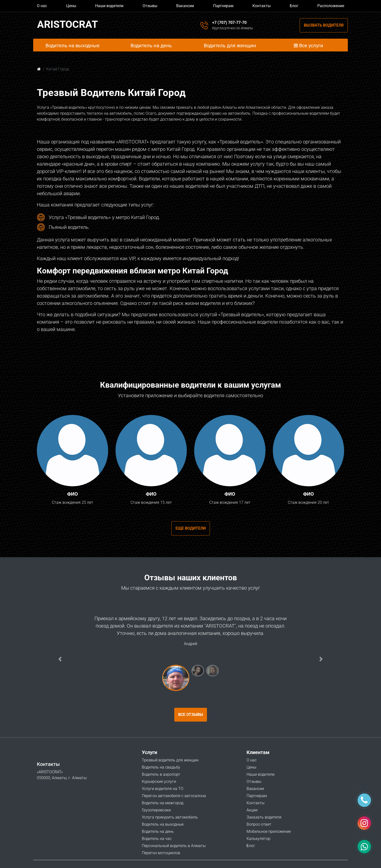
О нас (42, 6)
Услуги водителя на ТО (163, 789)
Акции (252, 810)
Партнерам (223, 6)
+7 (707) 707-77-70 (229, 23)
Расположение (331, 6)
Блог (294, 6)
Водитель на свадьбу (161, 767)
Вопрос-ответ (259, 824)
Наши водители (109, 6)
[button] (60, 659)
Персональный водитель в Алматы (174, 846)
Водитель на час (157, 839)
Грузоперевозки (156, 810)
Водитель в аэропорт (161, 774)
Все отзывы (191, 715)
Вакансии (185, 6)
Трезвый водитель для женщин (170, 760)
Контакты (262, 6)
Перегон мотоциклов (161, 853)
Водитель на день (158, 831)
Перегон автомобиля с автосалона (174, 796)
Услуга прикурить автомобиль (170, 817)
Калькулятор (258, 839)
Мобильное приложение (269, 831)
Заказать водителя (264, 817)
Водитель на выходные (163, 824)
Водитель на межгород (163, 803)
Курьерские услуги (159, 781)
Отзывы (150, 6)
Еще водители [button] (191, 528)
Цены (71, 6)
